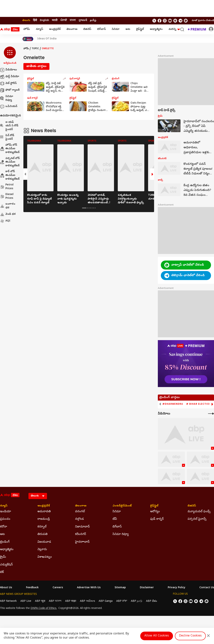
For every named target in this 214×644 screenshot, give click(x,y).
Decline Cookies (190, 636)
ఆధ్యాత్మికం (156, 29)
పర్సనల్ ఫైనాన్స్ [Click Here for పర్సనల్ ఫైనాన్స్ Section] (197, 519)
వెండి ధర (8, 214)
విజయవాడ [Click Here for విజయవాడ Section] (44, 542)
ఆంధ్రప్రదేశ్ (55, 29)
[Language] (38, 496)
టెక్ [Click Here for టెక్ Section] (2, 572)
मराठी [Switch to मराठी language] (55, 21)
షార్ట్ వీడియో (10, 77)
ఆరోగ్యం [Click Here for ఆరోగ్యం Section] (155, 512)
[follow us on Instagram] (175, 21)
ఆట (128, 29)
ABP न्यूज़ (40, 601)
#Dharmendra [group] (173, 404)
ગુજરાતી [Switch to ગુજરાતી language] (83, 21)
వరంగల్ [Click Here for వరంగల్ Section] (80, 512)
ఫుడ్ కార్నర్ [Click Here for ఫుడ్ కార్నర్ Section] (157, 519)
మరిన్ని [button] (174, 29)
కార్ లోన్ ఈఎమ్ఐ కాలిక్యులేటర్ (10, 175)
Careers (58, 588)
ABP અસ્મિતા (87, 601)
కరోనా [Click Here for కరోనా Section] (4, 527)
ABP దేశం (152, 601)
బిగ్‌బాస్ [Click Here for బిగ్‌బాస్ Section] (117, 527)
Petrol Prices (7, 187)
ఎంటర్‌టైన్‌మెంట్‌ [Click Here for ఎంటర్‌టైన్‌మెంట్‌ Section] (122, 506)
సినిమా (116, 29)
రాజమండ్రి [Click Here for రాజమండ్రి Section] (44, 519)
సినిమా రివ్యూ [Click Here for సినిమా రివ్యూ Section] (121, 534)
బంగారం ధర (8, 206)
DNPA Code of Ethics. (44, 609)
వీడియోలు (8, 70)
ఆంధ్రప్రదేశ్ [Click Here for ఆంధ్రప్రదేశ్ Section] (44, 506)
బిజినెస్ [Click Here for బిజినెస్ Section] (192, 506)
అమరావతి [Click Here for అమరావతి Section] (44, 512)
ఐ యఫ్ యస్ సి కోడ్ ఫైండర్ (9, 126)
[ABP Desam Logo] (10, 29)
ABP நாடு (137, 601)
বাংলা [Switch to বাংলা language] (73, 21)
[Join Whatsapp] (186, 21)
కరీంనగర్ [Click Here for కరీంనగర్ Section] (81, 534)
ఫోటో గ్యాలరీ (10, 90)
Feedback (32, 588)
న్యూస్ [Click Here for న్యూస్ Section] (4, 506)
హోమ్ (27, 29)
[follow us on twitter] (154, 21)
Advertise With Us (89, 588)
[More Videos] (211, 414)
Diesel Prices (7, 196)
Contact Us (207, 588)
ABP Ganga (106, 601)
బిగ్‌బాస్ (101, 29)
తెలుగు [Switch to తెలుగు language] (26, 21)
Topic (35, 49)
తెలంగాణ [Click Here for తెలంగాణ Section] (81, 506)
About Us (6, 588)
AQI (5, 221)
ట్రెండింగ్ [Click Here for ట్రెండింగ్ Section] (5, 542)
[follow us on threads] (165, 21)
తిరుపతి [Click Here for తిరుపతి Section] (43, 534)
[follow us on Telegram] (180, 21)
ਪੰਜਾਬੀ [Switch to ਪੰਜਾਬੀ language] (64, 21)
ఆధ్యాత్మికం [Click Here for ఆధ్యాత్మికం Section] (7, 550)
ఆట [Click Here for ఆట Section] (2, 534)
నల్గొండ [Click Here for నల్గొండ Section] (79, 519)
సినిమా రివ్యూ (7, 98)
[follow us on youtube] (170, 21)
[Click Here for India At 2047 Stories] (28, 39)
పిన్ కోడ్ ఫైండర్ (7, 137)
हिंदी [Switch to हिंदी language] (35, 21)
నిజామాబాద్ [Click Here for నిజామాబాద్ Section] (82, 527)
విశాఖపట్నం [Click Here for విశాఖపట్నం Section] (45, 557)
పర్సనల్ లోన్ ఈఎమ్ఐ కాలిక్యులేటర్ (10, 162)
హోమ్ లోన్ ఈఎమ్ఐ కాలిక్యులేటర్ (10, 149)
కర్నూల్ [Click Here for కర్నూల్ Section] (42, 527)
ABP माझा (71, 601)
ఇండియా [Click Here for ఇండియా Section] (6, 512)
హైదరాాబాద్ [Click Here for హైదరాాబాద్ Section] (82, 542)
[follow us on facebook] (160, 21)
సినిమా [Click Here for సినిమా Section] (117, 512)
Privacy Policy (177, 588)
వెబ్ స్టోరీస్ (8, 84)
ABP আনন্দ (55, 601)
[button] (10, 56)
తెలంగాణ (72, 29)
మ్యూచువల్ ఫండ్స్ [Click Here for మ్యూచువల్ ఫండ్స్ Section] (199, 512)
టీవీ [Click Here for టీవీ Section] (115, 519)
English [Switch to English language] (44, 21)
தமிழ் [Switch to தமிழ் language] (93, 21)
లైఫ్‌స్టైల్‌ (140, 29)
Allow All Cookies (157, 636)
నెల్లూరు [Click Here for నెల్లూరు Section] (42, 550)
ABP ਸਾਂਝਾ (122, 601)
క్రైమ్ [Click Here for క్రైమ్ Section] (3, 557)
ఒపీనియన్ (9, 107)
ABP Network (8, 601)
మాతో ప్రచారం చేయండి (203, 21)
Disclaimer (147, 588)
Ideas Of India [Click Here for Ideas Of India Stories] (47, 39)
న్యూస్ (39, 29)
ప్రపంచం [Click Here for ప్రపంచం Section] (5, 519)
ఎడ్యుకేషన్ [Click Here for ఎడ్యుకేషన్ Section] (6, 565)
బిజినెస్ (87, 29)
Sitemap (120, 588)
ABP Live (26, 601)
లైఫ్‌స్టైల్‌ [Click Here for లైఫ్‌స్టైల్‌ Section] (154, 506)
